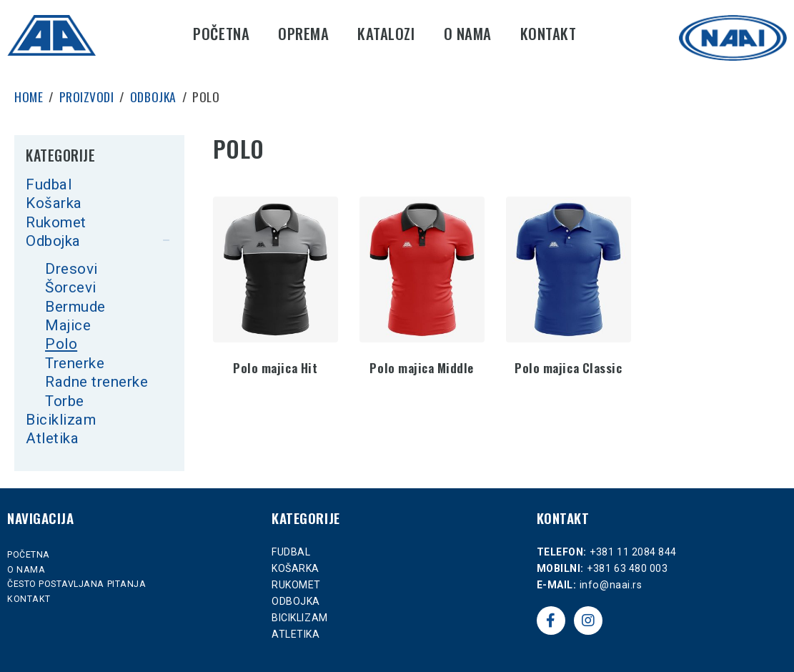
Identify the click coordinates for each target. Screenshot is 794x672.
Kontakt (549, 33)
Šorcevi (71, 287)
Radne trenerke (96, 382)
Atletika (52, 438)
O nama (468, 33)
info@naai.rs (611, 585)
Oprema (303, 33)
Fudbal (49, 184)
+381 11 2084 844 (633, 552)
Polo (61, 344)
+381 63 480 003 (627, 568)
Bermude (75, 307)
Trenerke (75, 363)
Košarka (54, 203)
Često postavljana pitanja (76, 584)
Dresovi (71, 269)
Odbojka (53, 241)
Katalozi (386, 33)
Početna (221, 33)
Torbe (65, 401)
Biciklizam (61, 420)
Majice (68, 325)
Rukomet (56, 222)
